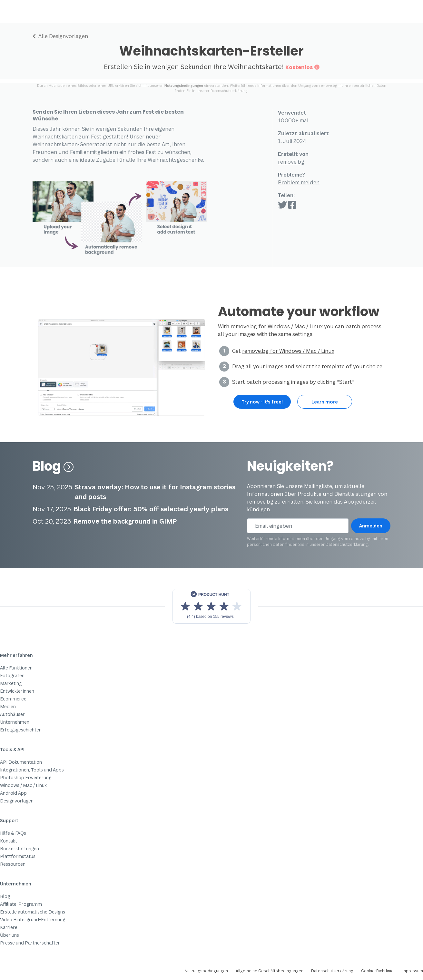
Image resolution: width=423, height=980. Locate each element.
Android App (13, 793)
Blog (53, 466)
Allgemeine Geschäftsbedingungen (270, 971)
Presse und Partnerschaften (30, 943)
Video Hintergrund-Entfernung (33, 919)
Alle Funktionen (16, 668)
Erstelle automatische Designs (33, 912)
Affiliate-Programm (21, 904)
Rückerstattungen (20, 848)
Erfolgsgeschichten (21, 730)
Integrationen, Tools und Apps (32, 770)
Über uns (10, 935)
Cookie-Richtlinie (377, 971)
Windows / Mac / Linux (23, 785)
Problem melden (299, 182)
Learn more (325, 402)
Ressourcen (13, 864)
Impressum (412, 971)
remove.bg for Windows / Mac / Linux (288, 351)
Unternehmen (15, 722)
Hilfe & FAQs (13, 833)
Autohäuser (12, 714)
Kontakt (9, 841)
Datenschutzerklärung (229, 91)
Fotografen (12, 675)
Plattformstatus (18, 856)
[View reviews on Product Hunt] (211, 606)
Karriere (9, 927)
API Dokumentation (21, 762)
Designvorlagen (17, 801)
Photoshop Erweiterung (26, 777)
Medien (8, 706)
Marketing (11, 683)
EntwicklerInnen (17, 691)
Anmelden (371, 526)
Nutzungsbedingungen (184, 86)
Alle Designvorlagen (60, 36)
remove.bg (291, 162)
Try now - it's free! (262, 402)
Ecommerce (13, 699)
